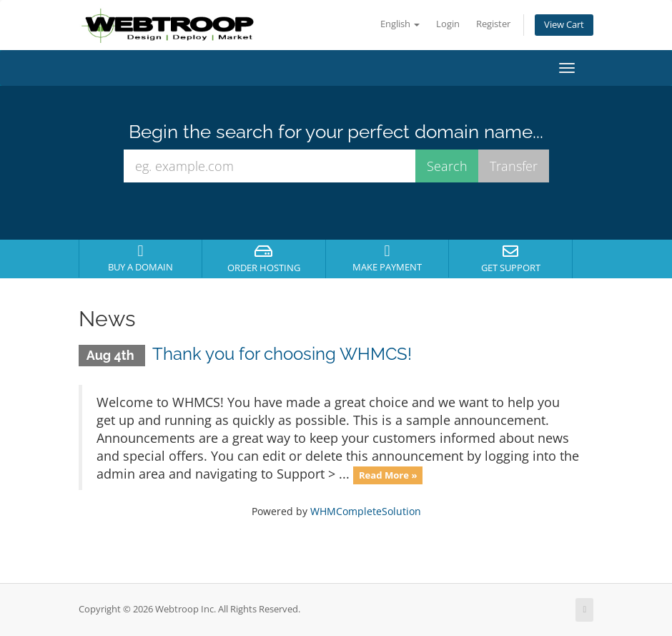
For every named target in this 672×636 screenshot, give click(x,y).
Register (493, 24)
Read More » (388, 475)
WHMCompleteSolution (366, 511)
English (400, 24)
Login (448, 24)
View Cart (564, 25)
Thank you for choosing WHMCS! (282, 354)
